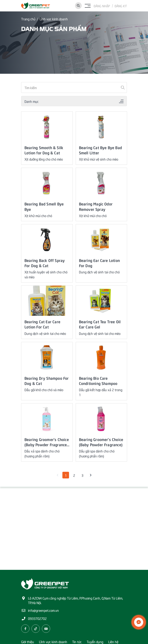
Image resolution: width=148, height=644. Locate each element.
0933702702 (37, 618)
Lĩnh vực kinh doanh (54, 19)
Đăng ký (121, 6)
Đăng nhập (102, 6)
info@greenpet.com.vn (43, 610)
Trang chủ (28, 19)
